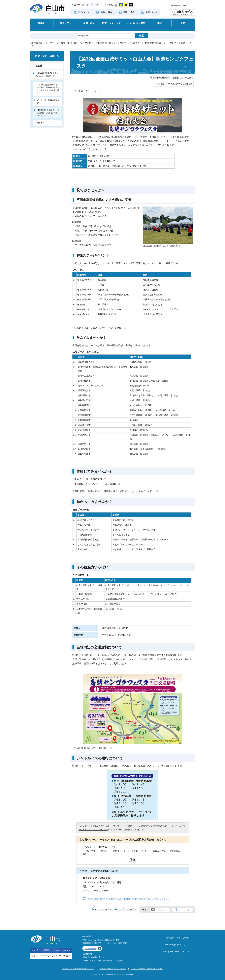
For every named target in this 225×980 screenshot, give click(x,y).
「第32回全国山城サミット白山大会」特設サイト (118, 43)
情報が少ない (159, 851)
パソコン (163, 910)
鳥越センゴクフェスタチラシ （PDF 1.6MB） (101, 328)
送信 (133, 859)
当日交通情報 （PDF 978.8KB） (94, 748)
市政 (183, 23)
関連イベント (42, 123)
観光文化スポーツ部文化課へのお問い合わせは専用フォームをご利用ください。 (129, 899)
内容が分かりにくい (112, 851)
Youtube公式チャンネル (176, 945)
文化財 (88, 43)
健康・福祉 (89, 23)
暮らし (42, 23)
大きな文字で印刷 (178, 84)
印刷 (158, 84)
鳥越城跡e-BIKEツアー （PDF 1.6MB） (98, 484)
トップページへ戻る (127, 909)
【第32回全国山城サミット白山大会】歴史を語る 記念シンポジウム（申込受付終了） (48, 89)
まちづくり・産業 (136, 23)
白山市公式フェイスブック (176, 938)
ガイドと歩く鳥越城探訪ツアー (93, 479)
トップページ (52, 43)
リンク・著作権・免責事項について (147, 969)
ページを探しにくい (137, 851)
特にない (92, 851)
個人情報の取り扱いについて (113, 969)
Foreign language (179, 5)
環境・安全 (65, 23)
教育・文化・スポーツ (113, 25)
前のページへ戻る (103, 909)
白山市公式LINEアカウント (176, 951)
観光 (160, 23)
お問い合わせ (90, 949)
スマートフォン (184, 910)
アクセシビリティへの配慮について (78, 969)
